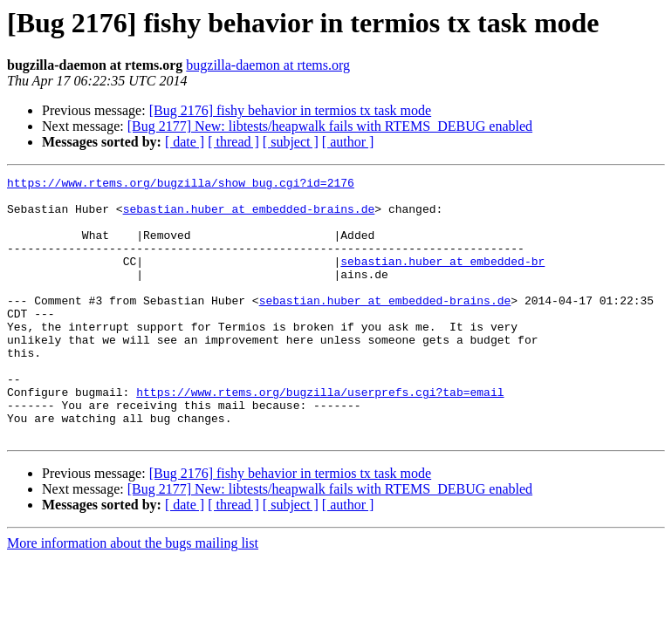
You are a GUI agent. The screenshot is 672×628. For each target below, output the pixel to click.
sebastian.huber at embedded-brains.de (249, 216)
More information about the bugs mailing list (133, 595)
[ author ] (348, 142)
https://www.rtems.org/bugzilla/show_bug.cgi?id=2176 (181, 185)
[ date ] (185, 142)
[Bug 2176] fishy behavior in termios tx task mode (291, 110)
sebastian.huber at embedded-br (442, 279)
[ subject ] (291, 142)
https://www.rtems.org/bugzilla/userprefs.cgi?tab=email (320, 436)
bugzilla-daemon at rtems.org (268, 65)
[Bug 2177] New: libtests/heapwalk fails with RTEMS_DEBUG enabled (330, 126)
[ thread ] (233, 142)
